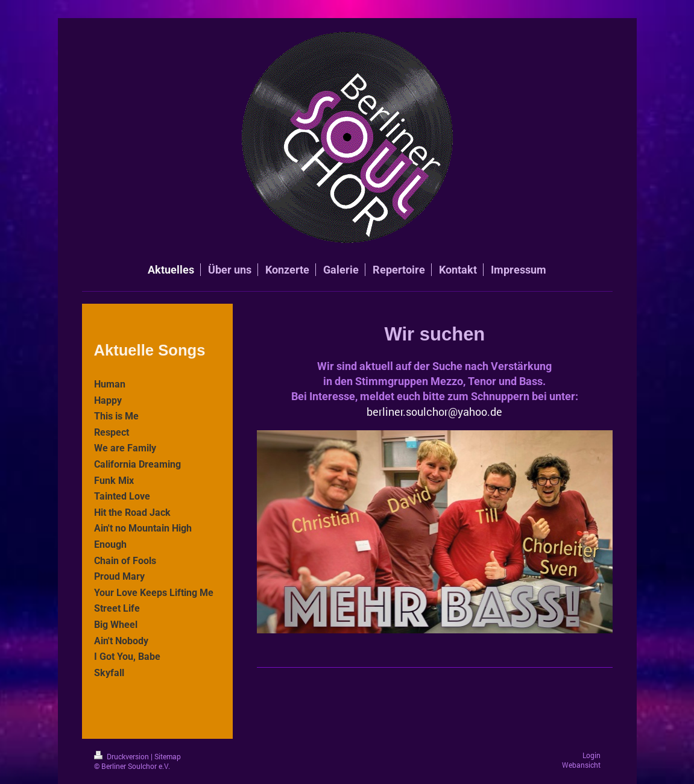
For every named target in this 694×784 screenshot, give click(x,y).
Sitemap (168, 757)
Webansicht (581, 765)
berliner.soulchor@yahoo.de (434, 412)
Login (591, 755)
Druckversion (122, 757)
